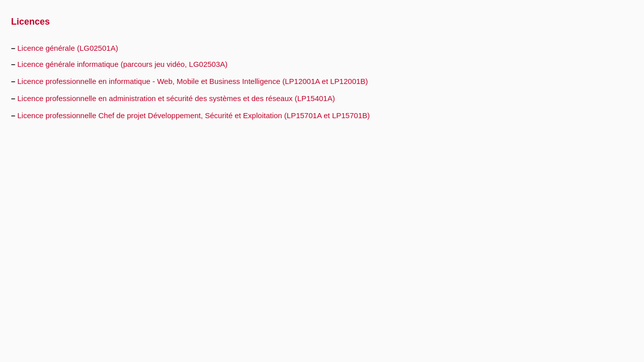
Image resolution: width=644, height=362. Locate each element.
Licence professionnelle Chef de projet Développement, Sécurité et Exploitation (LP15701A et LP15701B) (194, 115)
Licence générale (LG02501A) (68, 48)
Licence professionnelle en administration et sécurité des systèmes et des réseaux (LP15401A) (176, 98)
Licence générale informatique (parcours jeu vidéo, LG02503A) (123, 64)
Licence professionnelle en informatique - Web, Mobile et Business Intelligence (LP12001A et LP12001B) (193, 81)
